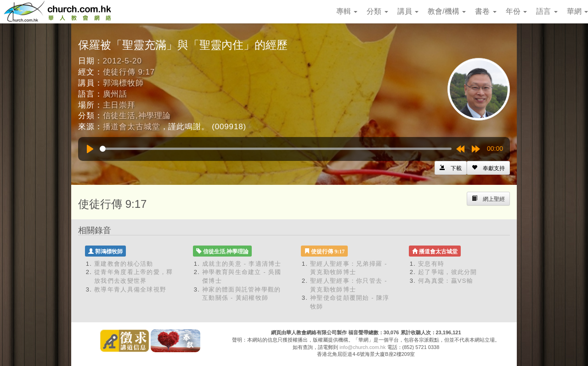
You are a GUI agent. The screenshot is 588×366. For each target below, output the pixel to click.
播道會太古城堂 (132, 127)
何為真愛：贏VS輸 (446, 281)
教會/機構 (447, 11)
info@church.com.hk (362, 347)
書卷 (486, 11)
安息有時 (431, 264)
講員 (408, 11)
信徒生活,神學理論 (137, 116)
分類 (377, 11)
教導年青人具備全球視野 (130, 289)
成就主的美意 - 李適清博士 (242, 264)
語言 (547, 11)
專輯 (347, 11)
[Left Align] (488, 168)
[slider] (276, 149)
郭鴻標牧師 (123, 83)
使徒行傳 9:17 (129, 72)
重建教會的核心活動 (124, 264)
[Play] (90, 149)
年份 (516, 11)
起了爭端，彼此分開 (448, 272)
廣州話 (115, 94)
